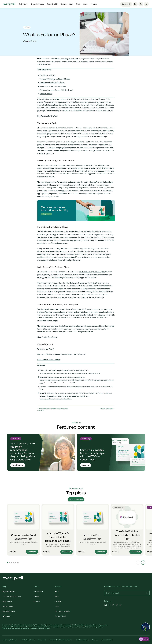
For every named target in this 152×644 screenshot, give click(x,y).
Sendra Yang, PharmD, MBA (69, 59)
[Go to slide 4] (14, 563)
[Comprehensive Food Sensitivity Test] (23, 530)
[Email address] (127, 593)
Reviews (37, 601)
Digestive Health (38, 4)
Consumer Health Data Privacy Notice (61, 640)
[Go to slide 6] (18, 563)
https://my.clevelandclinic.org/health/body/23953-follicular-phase (60, 373)
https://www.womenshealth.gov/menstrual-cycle (82, 387)
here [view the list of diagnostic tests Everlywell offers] (16, 627)
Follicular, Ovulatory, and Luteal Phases (55, 79)
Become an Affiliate (62, 611)
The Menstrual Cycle (48, 75)
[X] (120, 605)
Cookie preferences (107, 640)
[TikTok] (117, 605)
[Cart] (141, 4)
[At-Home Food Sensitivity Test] (92, 530)
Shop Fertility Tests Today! (47, 337)
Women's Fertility (30, 41)
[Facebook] (113, 605)
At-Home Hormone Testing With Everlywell (56, 90)
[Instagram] (106, 605)
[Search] (135, 4)
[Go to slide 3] (12, 563)
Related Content (46, 94)
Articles (36, 596)
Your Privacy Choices (82, 640)
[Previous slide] (138, 563)
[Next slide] (143, 563)
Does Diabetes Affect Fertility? (49, 360)
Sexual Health (52, 4)
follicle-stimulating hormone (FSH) (92, 272)
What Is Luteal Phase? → (108, 409)
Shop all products (76, 499)
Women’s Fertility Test (79, 309)
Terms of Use (42, 640)
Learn (85, 4)
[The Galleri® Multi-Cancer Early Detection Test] (127, 530)
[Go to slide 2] (10, 563)
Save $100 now (18, 465)
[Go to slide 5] (16, 563)
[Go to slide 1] (8, 563)
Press (57, 606)
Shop (78, 4)
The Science (38, 591)
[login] (146, 4)
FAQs (57, 591)
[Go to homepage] (9, 4)
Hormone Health (67, 4)
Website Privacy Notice (27, 640)
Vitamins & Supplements (12, 596)
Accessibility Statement (10, 640)
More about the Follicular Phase (52, 83)
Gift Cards (6, 616)
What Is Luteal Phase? (46, 349)
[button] (147, 593)
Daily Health (23, 4)
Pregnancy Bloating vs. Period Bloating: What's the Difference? (61, 354)
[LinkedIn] (109, 605)
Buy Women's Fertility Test (47, 116)
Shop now (86, 465)
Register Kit (126, 4)
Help (57, 596)
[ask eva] (144, 639)
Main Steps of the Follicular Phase (53, 86)
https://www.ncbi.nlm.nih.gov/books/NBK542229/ (55, 399)
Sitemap (95, 640)
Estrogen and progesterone (59, 148)
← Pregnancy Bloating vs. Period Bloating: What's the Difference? (53, 410)
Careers (58, 601)
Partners (94, 4)
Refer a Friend (60, 616)
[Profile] (146, 4)
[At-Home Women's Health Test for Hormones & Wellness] (58, 530)
